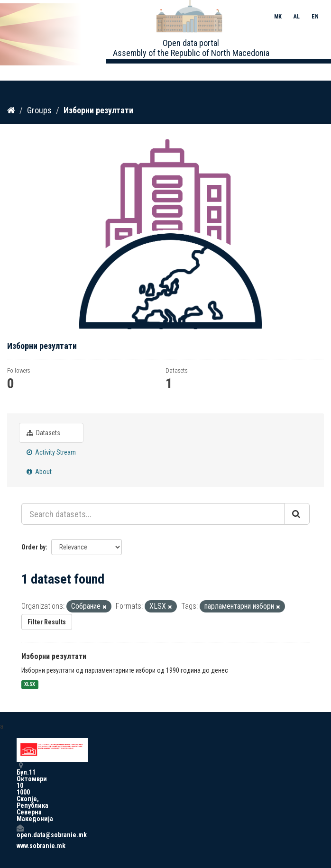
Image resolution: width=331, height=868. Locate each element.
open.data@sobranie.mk (20, 831)
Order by (33, 547)
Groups (39, 110)
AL (297, 17)
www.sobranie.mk (20, 846)
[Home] (11, 110)
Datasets (43, 433)
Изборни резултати (98, 110)
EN (315, 17)
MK (278, 17)
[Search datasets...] (153, 514)
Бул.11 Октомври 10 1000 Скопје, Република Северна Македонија (20, 792)
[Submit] (297, 514)
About (39, 472)
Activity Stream (51, 452)
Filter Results (47, 622)
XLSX (30, 684)
